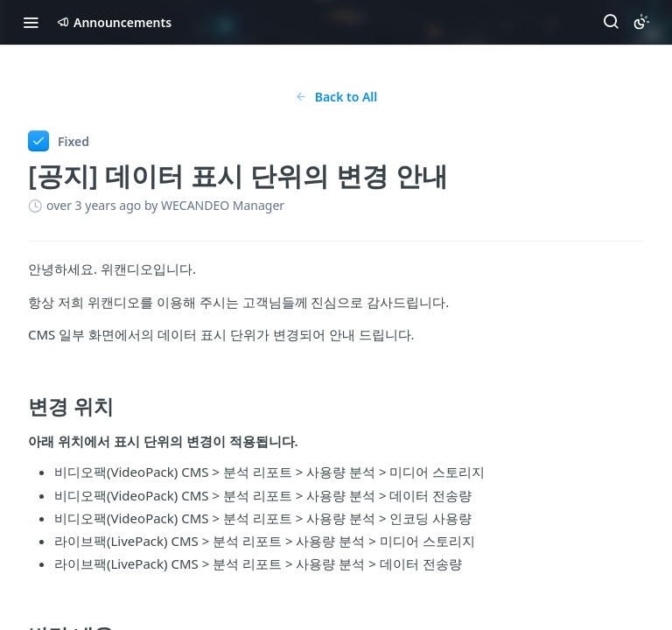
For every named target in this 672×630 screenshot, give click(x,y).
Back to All (336, 97)
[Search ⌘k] (611, 22)
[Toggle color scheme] (641, 22)
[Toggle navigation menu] (31, 22)
